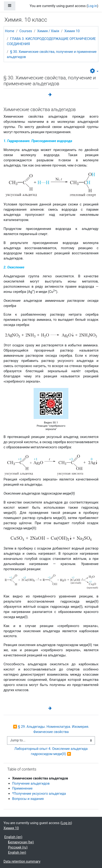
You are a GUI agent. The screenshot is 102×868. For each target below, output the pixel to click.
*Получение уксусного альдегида (39, 794)
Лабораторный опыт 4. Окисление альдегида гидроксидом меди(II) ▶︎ (51, 751)
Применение (22, 788)
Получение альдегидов (31, 783)
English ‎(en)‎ (13, 837)
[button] (94, 71)
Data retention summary (22, 861)
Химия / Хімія (48, 31)
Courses (26, 31)
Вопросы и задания (28, 799)
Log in (92, 6)
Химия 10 (72, 31)
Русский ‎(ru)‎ (18, 847)
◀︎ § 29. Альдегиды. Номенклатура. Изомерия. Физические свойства (51, 729)
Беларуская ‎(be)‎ (21, 842)
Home (10, 31)
